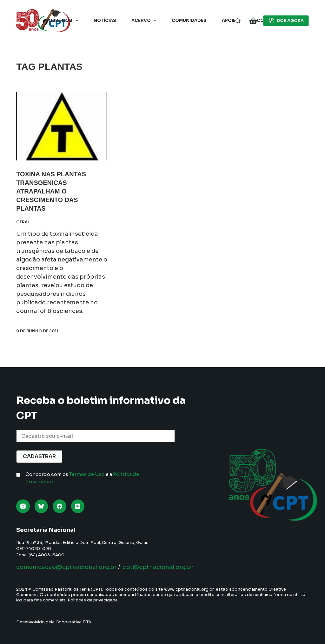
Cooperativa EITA (73, 622)
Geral (23, 220)
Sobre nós (63, 21)
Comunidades (189, 20)
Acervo (145, 21)
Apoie (233, 21)
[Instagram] (23, 506)
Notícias (105, 20)
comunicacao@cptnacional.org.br (66, 567)
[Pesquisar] (238, 21)
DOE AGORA (286, 21)
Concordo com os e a (82, 478)
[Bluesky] (41, 506)
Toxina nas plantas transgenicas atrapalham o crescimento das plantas (51, 191)
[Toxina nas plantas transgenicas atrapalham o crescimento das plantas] (62, 126)
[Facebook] (60, 506)
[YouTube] (78, 506)
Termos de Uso (87, 474)
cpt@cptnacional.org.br (158, 567)
